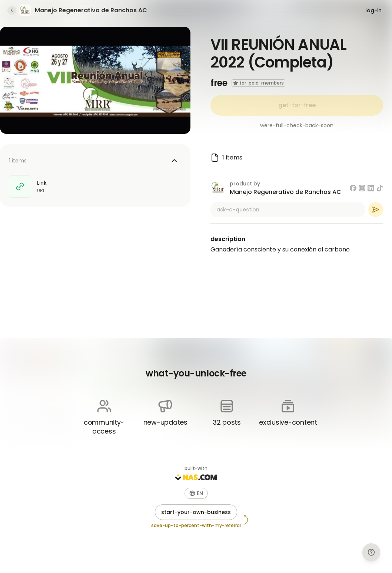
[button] (196, 493)
